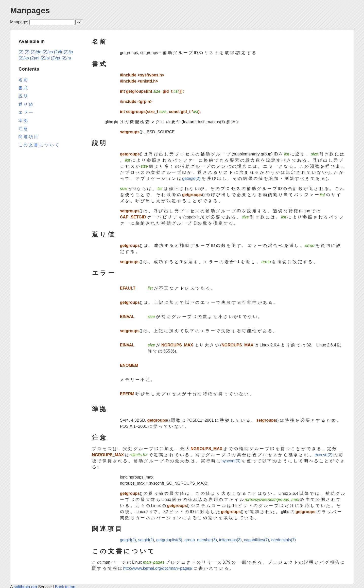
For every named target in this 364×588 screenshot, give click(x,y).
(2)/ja (68, 52)
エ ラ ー (103, 273)
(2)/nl (34, 58)
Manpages (30, 10)
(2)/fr (58, 52)
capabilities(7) (257, 540)
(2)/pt (55, 58)
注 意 (99, 438)
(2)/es (48, 52)
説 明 (99, 143)
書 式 (99, 64)
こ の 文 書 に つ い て (123, 551)
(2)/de (36, 52)
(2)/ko (24, 58)
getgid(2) (128, 540)
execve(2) (323, 455)
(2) (21, 52)
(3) (27, 52)
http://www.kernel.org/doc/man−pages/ (158, 568)
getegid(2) (191, 178)
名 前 (99, 42)
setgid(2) (146, 540)
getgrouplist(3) (169, 540)
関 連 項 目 (107, 529)
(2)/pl (45, 58)
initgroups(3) (230, 540)
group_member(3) (201, 540)
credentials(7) (283, 540)
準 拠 (99, 409)
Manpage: (19, 22)
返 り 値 (103, 234)
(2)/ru (66, 58)
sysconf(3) (231, 461)
